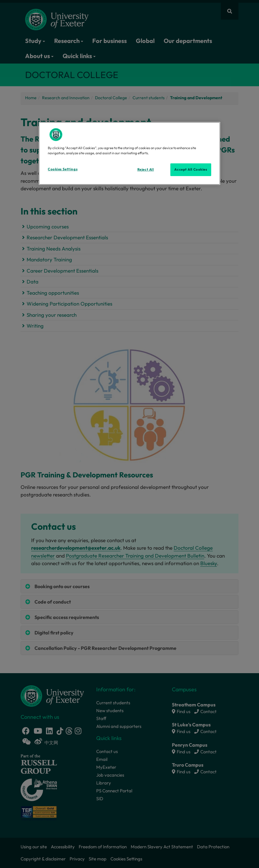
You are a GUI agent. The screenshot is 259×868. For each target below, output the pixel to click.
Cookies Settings (63, 169)
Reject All (146, 169)
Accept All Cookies (191, 169)
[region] (129, 153)
